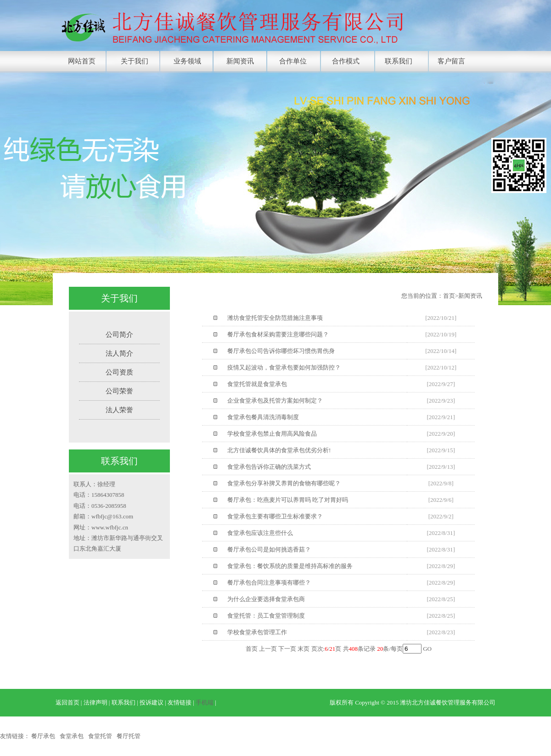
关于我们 (135, 61)
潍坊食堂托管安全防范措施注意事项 (275, 318)
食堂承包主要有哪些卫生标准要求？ (275, 516)
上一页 (268, 649)
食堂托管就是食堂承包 (257, 384)
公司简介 (119, 335)
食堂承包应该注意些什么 (260, 533)
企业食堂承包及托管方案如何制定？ (275, 401)
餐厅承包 (43, 736)
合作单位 (293, 61)
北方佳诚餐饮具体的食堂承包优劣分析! (279, 450)
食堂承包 (72, 736)
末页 (304, 649)
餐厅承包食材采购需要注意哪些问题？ (278, 334)
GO (427, 649)
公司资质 (119, 372)
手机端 (205, 702)
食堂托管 (100, 736)
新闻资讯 (240, 61)
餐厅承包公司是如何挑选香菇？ (269, 549)
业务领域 (187, 61)
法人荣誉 (119, 410)
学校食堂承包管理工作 (257, 632)
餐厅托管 (129, 736)
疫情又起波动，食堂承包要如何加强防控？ (284, 367)
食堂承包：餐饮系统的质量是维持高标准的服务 (290, 566)
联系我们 (399, 61)
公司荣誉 (119, 391)
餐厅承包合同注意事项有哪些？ (269, 583)
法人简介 (119, 353)
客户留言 (451, 61)
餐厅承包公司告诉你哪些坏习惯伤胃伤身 (281, 351)
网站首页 (82, 61)
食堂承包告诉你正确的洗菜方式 (269, 467)
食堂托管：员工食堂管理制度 (266, 616)
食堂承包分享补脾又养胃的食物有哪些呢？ (284, 483)
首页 (252, 649)
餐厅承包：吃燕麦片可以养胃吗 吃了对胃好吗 (288, 500)
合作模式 (346, 61)
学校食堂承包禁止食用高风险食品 (272, 434)
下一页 (287, 649)
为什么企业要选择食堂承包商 (266, 599)
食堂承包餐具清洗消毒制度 (263, 417)
